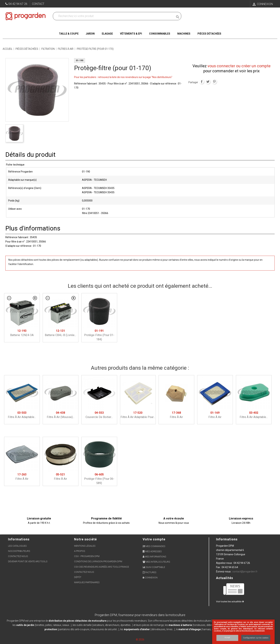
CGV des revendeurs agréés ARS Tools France (102, 567)
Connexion (150, 578)
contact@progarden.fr (245, 572)
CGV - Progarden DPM (87, 556)
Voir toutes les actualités (230, 602)
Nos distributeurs (19, 551)
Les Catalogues (17, 546)
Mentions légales (85, 546)
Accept (227, 637)
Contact (38, 4)
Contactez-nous (18, 556)
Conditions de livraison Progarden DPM (98, 561)
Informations (227, 539)
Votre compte (154, 539)
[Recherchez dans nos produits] (114, 16)
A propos (80, 551)
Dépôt (78, 577)
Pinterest (214, 82)
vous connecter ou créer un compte (239, 66)
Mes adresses (152, 551)
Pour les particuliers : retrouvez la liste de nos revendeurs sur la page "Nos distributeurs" (123, 77)
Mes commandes (154, 546)
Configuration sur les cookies (256, 638)
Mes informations (154, 557)
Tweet (208, 82)
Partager (202, 82)
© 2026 (140, 640)
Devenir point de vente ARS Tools (28, 561)
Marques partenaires (87, 582)
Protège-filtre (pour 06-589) (99, 479)
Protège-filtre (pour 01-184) (99, 335)
